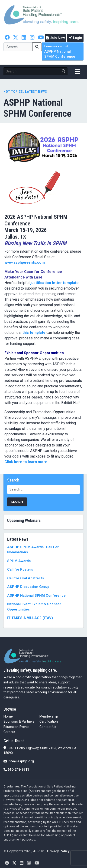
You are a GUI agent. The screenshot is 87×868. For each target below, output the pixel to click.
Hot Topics (13, 92)
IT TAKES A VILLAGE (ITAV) (30, 618)
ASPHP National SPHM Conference (60, 52)
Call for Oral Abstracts (26, 578)
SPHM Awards (19, 561)
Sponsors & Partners (19, 722)
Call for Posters (20, 569)
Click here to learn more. (27, 462)
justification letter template (55, 283)
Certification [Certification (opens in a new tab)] (49, 722)
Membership (49, 717)
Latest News (36, 92)
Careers (9, 732)
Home (8, 717)
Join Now (56, 38)
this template (34, 333)
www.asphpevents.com (25, 262)
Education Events (16, 727)
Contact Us (48, 727)
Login (75, 38)
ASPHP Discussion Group (28, 587)
